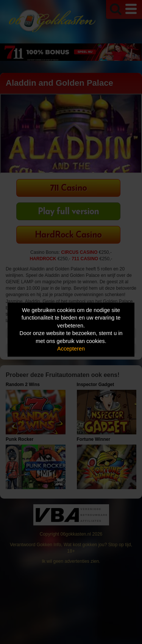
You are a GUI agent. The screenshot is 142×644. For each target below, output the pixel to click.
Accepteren (71, 349)
